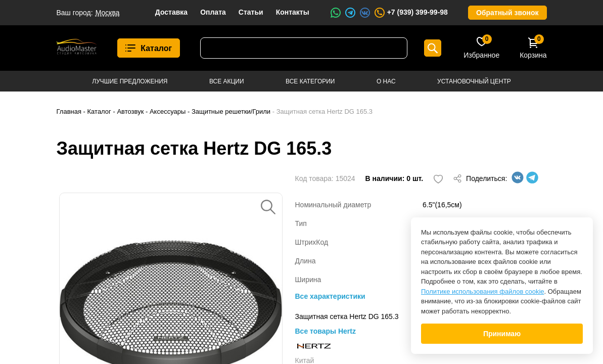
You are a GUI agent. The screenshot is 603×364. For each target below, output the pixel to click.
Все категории (310, 81)
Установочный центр (474, 81)
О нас (386, 81)
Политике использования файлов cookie (483, 291)
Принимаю (502, 334)
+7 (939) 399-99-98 (411, 13)
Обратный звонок (507, 13)
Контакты (293, 12)
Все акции (227, 81)
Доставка (171, 12)
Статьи (251, 12)
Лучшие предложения (130, 81)
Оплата (213, 12)
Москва (108, 13)
